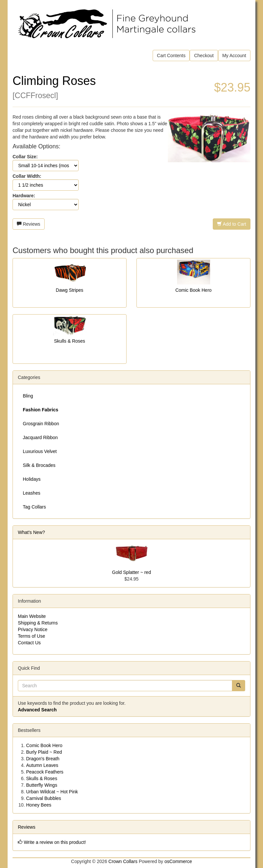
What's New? (31, 532)
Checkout (204, 56)
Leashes (32, 493)
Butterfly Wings (42, 785)
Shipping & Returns (38, 623)
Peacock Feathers (45, 772)
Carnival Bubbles (44, 798)
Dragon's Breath (43, 759)
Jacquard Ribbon (40, 437)
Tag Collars (34, 507)
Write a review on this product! (55, 842)
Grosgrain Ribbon (41, 424)
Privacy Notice (33, 629)
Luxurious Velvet (40, 451)
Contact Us (29, 643)
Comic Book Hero (194, 290)
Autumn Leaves (42, 765)
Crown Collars (123, 861)
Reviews (29, 224)
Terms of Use (31, 636)
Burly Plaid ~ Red (44, 752)
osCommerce (178, 861)
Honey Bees (39, 805)
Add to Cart (232, 224)
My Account (234, 56)
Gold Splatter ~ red (131, 572)
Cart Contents (171, 56)
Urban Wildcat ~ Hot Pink (52, 792)
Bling (28, 396)
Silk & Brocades (39, 465)
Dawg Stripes (70, 290)
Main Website (32, 616)
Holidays (32, 479)
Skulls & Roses (69, 341)
